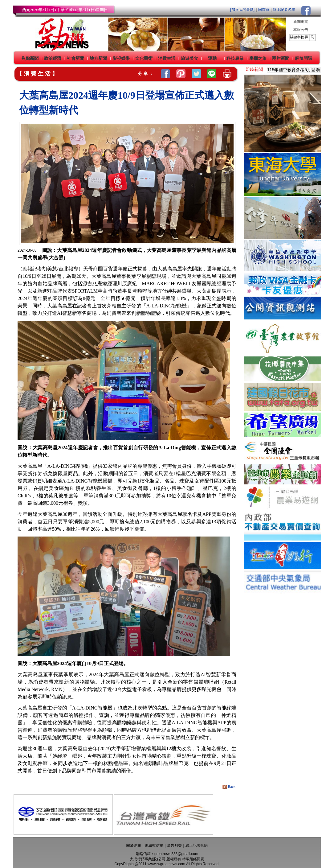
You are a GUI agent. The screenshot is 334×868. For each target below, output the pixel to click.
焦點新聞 (30, 58)
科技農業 (235, 58)
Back (229, 787)
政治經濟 (53, 58)
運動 (212, 58)
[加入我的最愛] (242, 10)
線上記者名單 (284, 10)
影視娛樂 (121, 58)
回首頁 (264, 10)
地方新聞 (98, 58)
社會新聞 (75, 58)
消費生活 (167, 58)
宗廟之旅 (258, 58)
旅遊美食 (189, 58)
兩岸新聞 (281, 58)
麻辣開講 (303, 58)
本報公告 (301, 30)
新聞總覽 (301, 22)
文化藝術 (144, 58)
